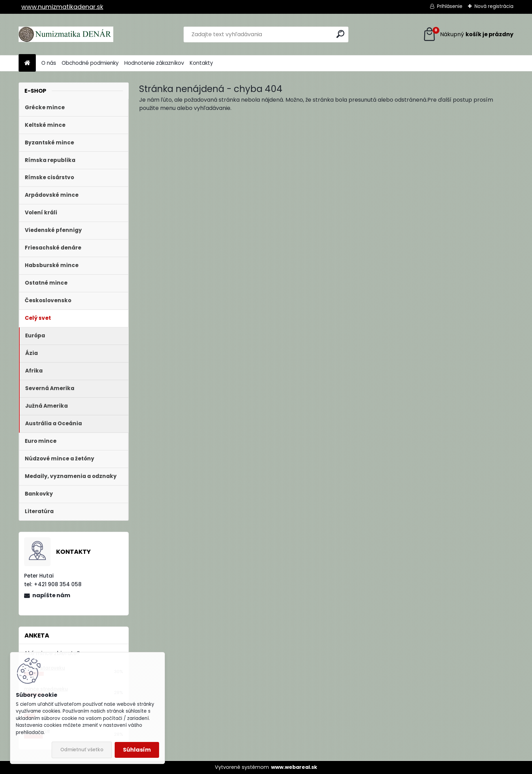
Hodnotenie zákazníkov (154, 63)
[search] (340, 34)
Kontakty (201, 63)
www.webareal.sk (294, 767)
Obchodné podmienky (90, 63)
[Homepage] (27, 63)
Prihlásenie (450, 6)
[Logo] (66, 34)
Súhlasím (137, 750)
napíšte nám (51, 595)
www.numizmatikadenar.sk (62, 7)
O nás (49, 63)
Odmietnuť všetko (82, 750)
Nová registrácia (494, 6)
